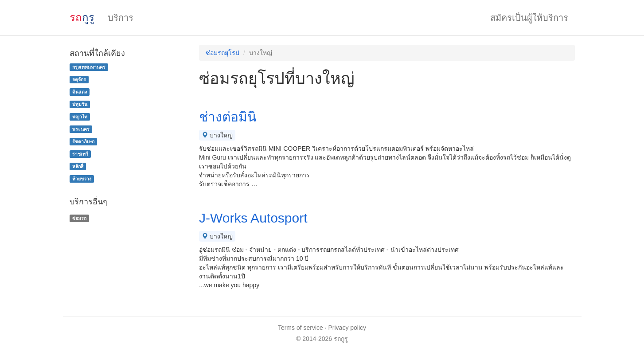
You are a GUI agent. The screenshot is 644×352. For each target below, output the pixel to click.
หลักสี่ (78, 166)
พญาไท (80, 117)
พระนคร (81, 129)
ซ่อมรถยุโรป (222, 53)
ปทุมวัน (80, 104)
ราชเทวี (80, 154)
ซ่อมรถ (79, 218)
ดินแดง (80, 92)
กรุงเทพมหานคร (89, 67)
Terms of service (301, 328)
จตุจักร (79, 79)
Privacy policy (347, 328)
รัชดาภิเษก (83, 141)
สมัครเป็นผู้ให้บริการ (529, 18)
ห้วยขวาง (82, 179)
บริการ (121, 18)
